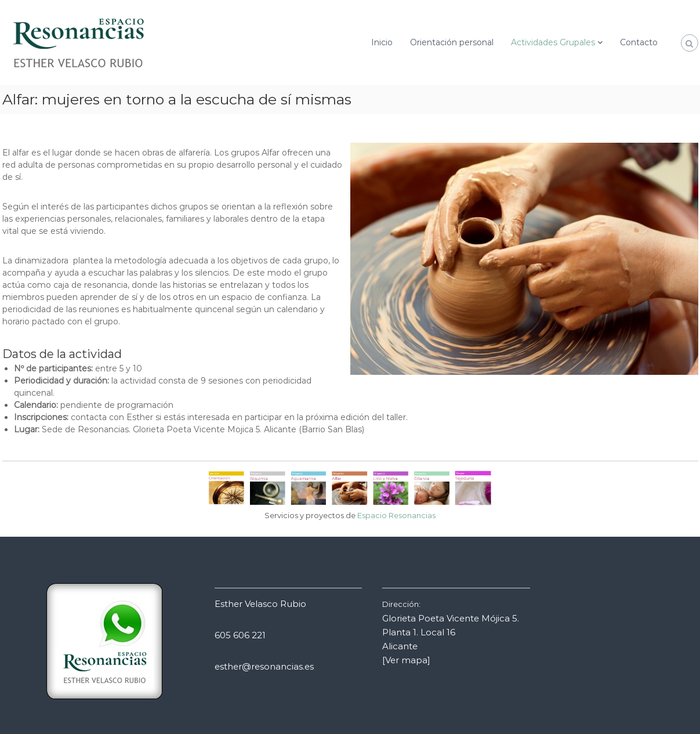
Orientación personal (452, 42)
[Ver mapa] (406, 660)
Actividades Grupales (553, 42)
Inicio (382, 42)
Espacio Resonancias (396, 515)
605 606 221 (240, 635)
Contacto (639, 42)
